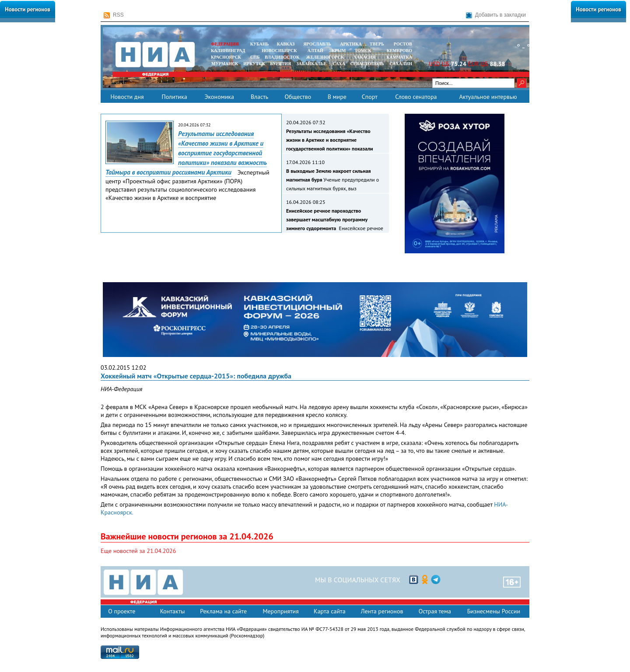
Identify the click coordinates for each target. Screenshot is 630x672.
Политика (174, 97)
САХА (339, 64)
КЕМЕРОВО (399, 51)
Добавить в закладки (496, 15)
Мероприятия (281, 611)
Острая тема (435, 611)
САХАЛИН (401, 64)
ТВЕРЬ (377, 44)
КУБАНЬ (259, 44)
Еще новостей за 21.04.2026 (138, 551)
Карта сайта (330, 611)
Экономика (219, 97)
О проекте (122, 611)
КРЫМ (339, 51)
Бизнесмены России (494, 611)
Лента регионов (382, 611)
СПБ (255, 57)
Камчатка (399, 57)
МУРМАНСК (225, 64)
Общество (298, 97)
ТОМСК (364, 51)
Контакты (173, 611)
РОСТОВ (403, 44)
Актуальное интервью (488, 97)
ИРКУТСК (254, 64)
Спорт (370, 97)
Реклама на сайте (223, 611)
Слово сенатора (416, 97)
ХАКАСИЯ (364, 57)
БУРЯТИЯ (280, 64)
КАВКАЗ (286, 44)
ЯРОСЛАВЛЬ (317, 44)
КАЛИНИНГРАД (228, 51)
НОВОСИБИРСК (279, 51)
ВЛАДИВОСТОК (282, 57)
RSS (114, 15)
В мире (337, 97)
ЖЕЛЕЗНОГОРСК (325, 57)
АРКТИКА (351, 44)
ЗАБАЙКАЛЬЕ (312, 64)
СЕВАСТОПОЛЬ (367, 64)
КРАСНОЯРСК (226, 57)
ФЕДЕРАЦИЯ (225, 44)
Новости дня (127, 97)
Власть (259, 97)
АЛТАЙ (315, 51)
